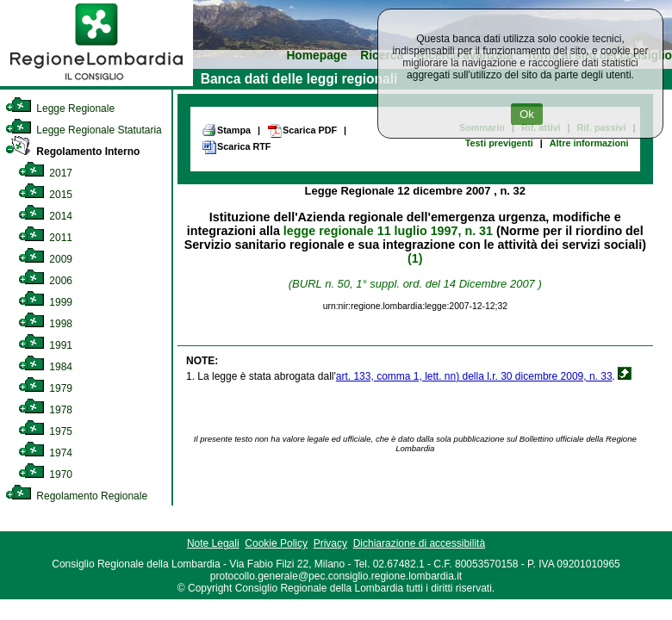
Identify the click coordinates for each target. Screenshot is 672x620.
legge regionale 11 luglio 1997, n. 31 (388, 231)
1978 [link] (45, 410)
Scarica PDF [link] (302, 131)
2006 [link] (45, 281)
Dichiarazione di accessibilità (419, 543)
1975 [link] (45, 431)
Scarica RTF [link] (236, 147)
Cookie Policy (276, 543)
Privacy (330, 543)
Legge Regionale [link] (60, 108)
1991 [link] (45, 345)
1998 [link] (45, 324)
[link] (96, 83)
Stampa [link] (226, 130)
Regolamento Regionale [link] (76, 496)
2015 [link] (45, 195)
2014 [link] (45, 216)
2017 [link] (45, 173)
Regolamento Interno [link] (72, 152)
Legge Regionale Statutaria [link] (84, 130)
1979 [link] (45, 388)
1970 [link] (45, 474)
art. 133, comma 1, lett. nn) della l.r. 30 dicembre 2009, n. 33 (474, 376)
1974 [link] (45, 453)
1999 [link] (45, 302)
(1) (415, 258)
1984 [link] (45, 367)
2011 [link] (45, 238)
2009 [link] (45, 259)
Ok (527, 114)
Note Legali (213, 543)
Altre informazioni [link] (589, 143)
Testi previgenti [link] (499, 143)
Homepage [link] (317, 56)
